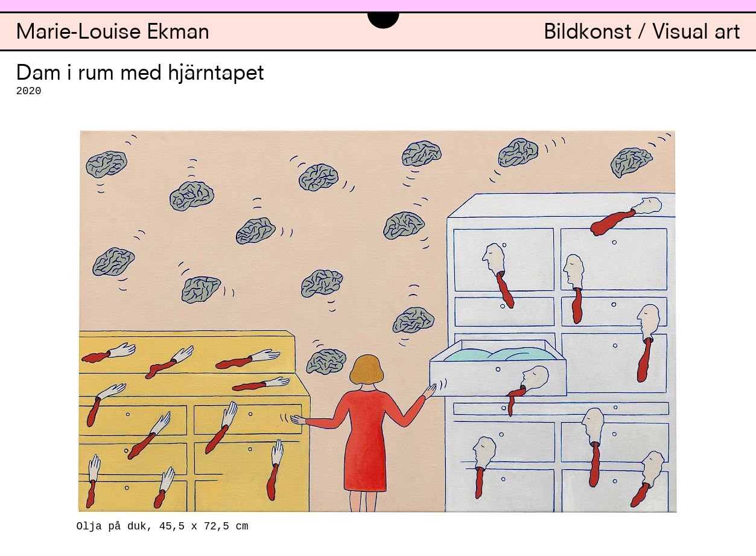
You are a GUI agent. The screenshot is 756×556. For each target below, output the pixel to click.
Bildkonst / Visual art (642, 34)
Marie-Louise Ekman (113, 34)
